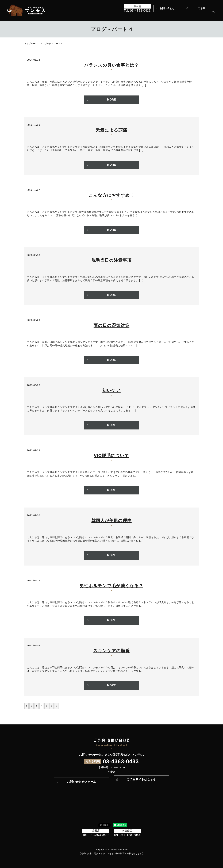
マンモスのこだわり (124, 15)
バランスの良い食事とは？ (111, 65)
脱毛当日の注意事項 (111, 260)
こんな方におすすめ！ (111, 195)
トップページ (83, 15)
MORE (112, 100)
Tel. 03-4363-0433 (137, 11)
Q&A (156, 15)
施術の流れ (144, 15)
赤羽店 (137, 6)
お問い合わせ (167, 8)
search (213, 16)
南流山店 (127, 831)
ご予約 (202, 8)
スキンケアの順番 (111, 651)
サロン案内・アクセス (197, 15)
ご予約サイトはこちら (141, 782)
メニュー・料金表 (171, 15)
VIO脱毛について (111, 456)
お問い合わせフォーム (82, 782)
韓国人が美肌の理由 (112, 521)
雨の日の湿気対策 (111, 325)
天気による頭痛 (111, 130)
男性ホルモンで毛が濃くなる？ (111, 586)
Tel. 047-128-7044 (127, 835)
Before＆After (101, 15)
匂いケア (112, 390)
